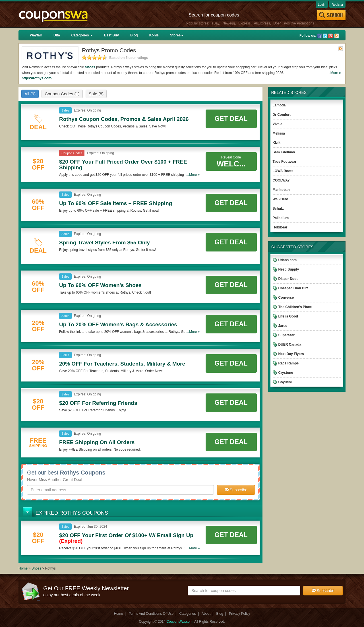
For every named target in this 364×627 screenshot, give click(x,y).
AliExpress (262, 23)
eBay (215, 23)
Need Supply (289, 269)
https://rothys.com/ (37, 78)
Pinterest (330, 36)
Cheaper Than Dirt (293, 288)
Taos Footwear (285, 162)
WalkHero (281, 199)
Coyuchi (285, 382)
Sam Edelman (284, 152)
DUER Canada (290, 345)
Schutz (278, 209)
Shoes (90, 67)
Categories (82, 35)
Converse (286, 298)
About (206, 614)
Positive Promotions (299, 23)
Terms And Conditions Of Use (151, 614)
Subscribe (236, 490)
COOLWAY (281, 180)
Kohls (154, 35)
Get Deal (231, 119)
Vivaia (278, 124)
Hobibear (280, 227)
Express (244, 23)
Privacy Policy (240, 614)
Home (23, 568)
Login (322, 5)
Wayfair (36, 35)
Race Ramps (289, 363)
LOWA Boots (283, 171)
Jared (283, 326)
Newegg (229, 23)
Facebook (320, 36)
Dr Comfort (282, 115)
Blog (134, 35)
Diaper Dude (288, 279)
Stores (177, 35)
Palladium (281, 218)
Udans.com (288, 260)
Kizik (277, 143)
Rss (337, 36)
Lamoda (279, 105)
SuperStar (287, 335)
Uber (277, 23)
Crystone (286, 373)
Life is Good (288, 316)
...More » (334, 73)
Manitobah (281, 190)
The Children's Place (295, 307)
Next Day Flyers (291, 354)
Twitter (325, 36)
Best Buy (111, 35)
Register (337, 5)
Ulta (57, 35)
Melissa (279, 133)
